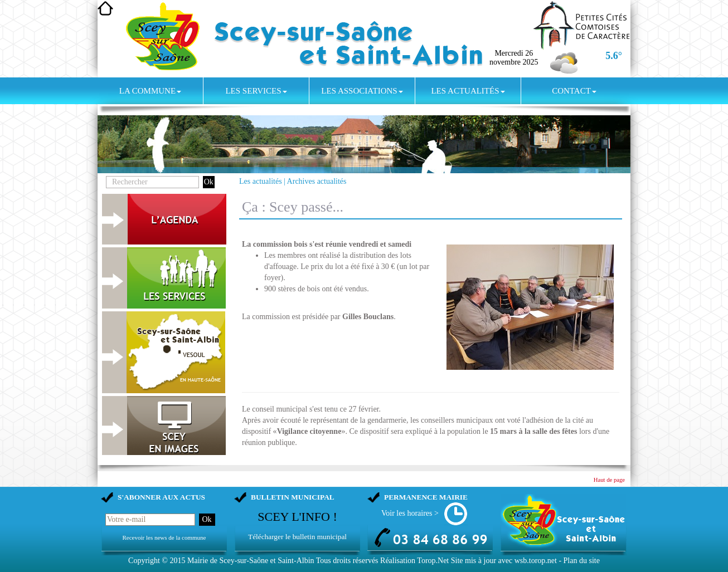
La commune (150, 91)
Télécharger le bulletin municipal (297, 537)
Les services (256, 91)
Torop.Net (433, 561)
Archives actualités (317, 181)
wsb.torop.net (536, 561)
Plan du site (582, 561)
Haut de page (609, 480)
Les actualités (468, 91)
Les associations (362, 91)
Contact (574, 91)
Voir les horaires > (410, 513)
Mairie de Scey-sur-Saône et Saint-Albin (251, 561)
